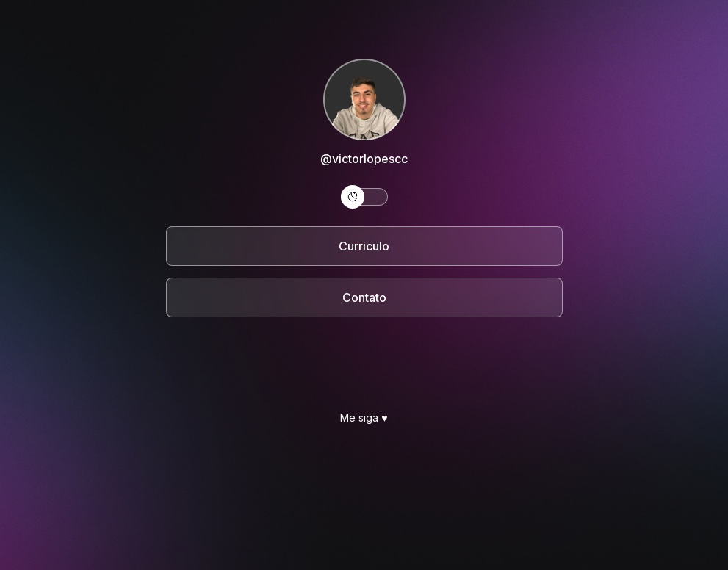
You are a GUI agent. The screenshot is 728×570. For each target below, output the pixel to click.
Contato (364, 297)
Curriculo (364, 246)
